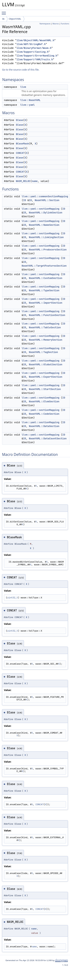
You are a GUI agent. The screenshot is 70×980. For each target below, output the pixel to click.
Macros (56, 24)
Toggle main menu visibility (5, 12)
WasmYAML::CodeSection (44, 414)
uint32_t (13, 598)
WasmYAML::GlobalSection (46, 364)
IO (25, 200)
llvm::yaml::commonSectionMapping (45, 196)
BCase (19, 134)
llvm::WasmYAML (30, 100)
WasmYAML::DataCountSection (48, 438)
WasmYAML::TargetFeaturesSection (44, 266)
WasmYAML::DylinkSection (46, 213)
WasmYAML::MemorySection (46, 340)
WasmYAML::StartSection (45, 389)
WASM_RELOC (23, 181)
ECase (19, 120)
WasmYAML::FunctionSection (47, 315)
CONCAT (20, 153)
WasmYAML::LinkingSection (46, 237)
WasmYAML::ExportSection (46, 377)
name (35, 181)
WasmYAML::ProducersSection (48, 250)
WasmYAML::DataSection (44, 426)
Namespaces (45, 24)
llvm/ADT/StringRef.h (31, 44)
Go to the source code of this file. (21, 70)
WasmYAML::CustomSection (46, 278)
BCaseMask (22, 144)
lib (3, 19)
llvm (23, 87)
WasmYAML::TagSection (43, 352)
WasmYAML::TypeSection (44, 290)
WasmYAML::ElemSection (44, 401)
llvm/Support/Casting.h (32, 52)
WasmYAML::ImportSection (46, 303)
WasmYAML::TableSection (45, 327)
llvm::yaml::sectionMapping (41, 209)
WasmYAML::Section (47, 200)
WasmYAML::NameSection (44, 225)
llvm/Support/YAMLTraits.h (35, 60)
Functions (65, 24)
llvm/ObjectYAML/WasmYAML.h (35, 40)
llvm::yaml (27, 105)
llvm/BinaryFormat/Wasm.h (34, 48)
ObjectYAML (15, 19)
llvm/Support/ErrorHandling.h (37, 56)
